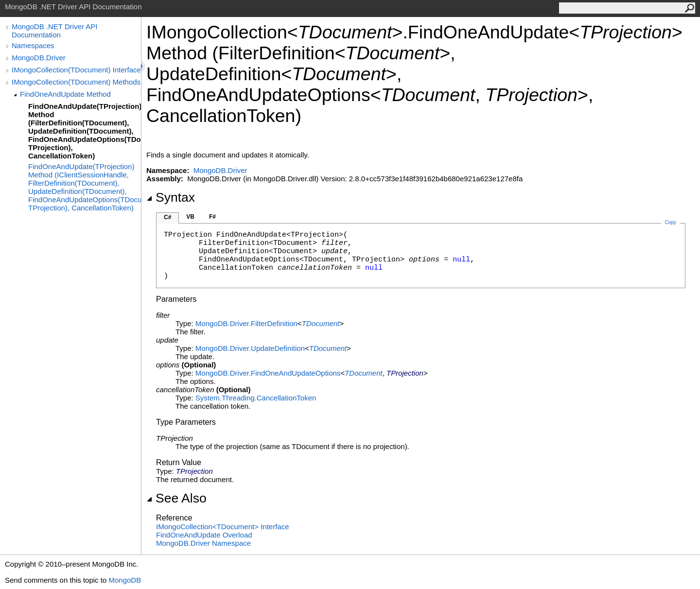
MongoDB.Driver (39, 58)
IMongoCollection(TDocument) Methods (76, 82)
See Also (176, 498)
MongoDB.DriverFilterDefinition (246, 323)
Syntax (171, 197)
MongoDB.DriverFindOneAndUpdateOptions (268, 373)
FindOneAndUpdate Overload (204, 535)
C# (167, 217)
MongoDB (125, 580)
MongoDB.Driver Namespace (203, 543)
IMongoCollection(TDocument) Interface (76, 70)
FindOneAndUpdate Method (65, 94)
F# (212, 217)
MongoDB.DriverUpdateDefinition (250, 348)
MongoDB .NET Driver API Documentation (54, 31)
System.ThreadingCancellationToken (256, 398)
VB (190, 217)
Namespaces (33, 45)
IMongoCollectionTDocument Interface (223, 527)
